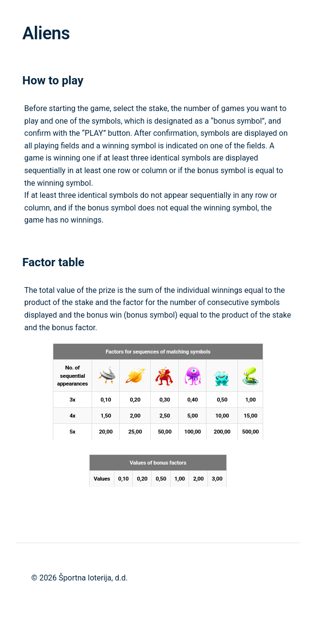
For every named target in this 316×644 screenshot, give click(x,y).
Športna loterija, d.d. (93, 578)
